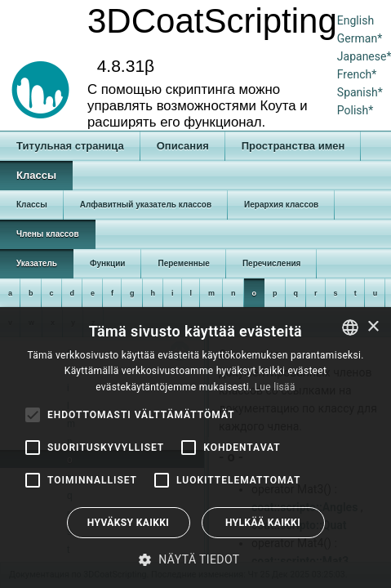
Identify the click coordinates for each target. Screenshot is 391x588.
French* (357, 74)
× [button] (373, 327)
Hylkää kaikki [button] (263, 523)
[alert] (195, 448)
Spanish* (360, 92)
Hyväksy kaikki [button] (128, 523)
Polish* (355, 110)
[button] (195, 559)
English (355, 20)
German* (360, 38)
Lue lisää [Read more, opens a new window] (275, 387)
